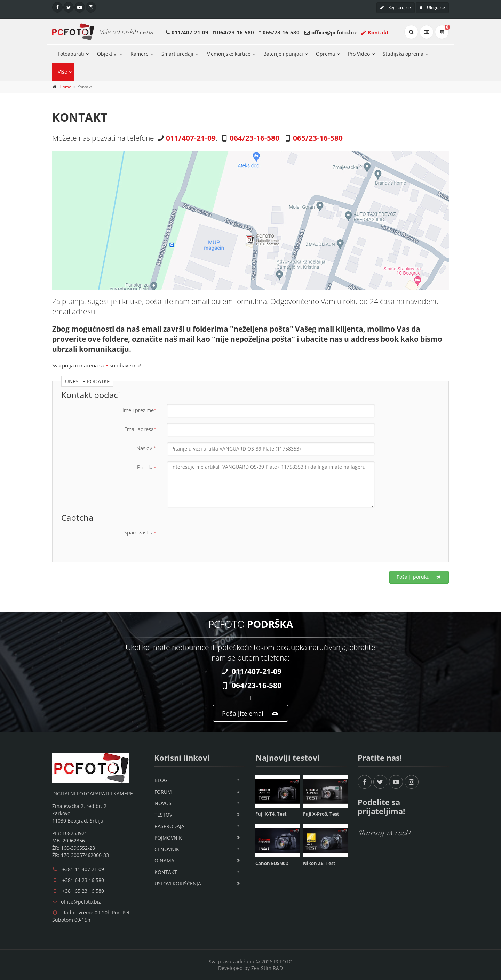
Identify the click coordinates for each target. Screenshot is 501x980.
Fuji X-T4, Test (271, 814)
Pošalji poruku (419, 577)
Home (65, 87)
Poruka (147, 467)
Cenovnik (167, 849)
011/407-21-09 (190, 32)
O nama (164, 861)
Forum (163, 792)
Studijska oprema (403, 54)
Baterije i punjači (283, 54)
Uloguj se (432, 7)
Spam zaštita (140, 532)
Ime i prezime (139, 410)
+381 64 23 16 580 (83, 880)
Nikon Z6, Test (319, 863)
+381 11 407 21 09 (83, 869)
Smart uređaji (177, 54)
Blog (161, 780)
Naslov (146, 448)
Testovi (164, 815)
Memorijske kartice (228, 54)
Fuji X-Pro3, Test (321, 814)
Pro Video (359, 54)
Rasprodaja (169, 826)
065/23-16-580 (281, 32)
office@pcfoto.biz (334, 32)
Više (62, 72)
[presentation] (220, 540)
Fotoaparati (71, 54)
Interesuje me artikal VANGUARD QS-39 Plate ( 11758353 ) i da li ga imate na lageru (271, 484)
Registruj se (396, 7)
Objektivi (107, 54)
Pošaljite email (250, 713)
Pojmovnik (168, 838)
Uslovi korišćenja (178, 884)
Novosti (165, 803)
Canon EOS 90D (272, 863)
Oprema (325, 54)
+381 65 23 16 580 (83, 891)
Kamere (140, 54)
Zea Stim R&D (267, 968)
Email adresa (140, 429)
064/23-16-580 (236, 32)
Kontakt (375, 32)
